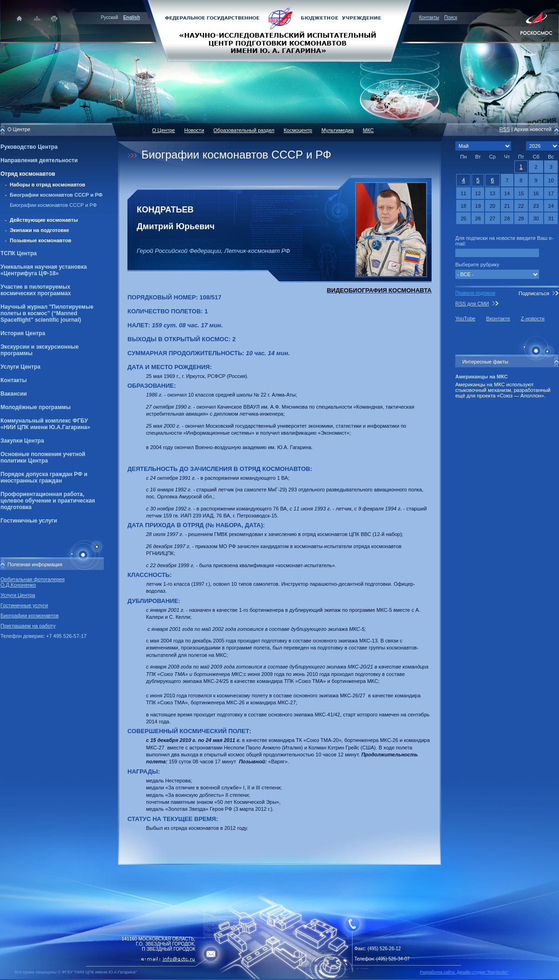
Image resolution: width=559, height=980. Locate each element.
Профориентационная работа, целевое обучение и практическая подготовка (48, 501)
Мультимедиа (337, 130)
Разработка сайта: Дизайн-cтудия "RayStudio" (464, 972)
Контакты (429, 17)
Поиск (451, 17)
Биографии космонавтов (30, 616)
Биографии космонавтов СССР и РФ (56, 195)
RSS (505, 129)
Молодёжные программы (36, 407)
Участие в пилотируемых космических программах (36, 290)
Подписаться (534, 293)
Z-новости (533, 318)
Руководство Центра (29, 147)
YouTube (465, 318)
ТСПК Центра (19, 253)
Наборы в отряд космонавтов (47, 185)
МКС (368, 130)
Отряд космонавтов (28, 174)
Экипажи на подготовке (40, 230)
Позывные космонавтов (40, 240)
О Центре (163, 130)
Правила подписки (475, 293)
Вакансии (14, 394)
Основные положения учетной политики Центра (43, 457)
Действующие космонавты (44, 220)
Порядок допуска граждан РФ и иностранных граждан (44, 477)
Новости (194, 130)
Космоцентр (298, 130)
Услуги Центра (20, 367)
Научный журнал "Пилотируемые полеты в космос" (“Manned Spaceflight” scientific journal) (47, 313)
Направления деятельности (39, 160)
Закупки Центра (22, 441)
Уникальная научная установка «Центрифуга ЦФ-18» (44, 270)
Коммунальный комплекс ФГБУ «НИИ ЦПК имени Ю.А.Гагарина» (45, 424)
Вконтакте (498, 318)
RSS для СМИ (472, 304)
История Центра (23, 333)
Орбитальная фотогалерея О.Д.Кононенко (33, 582)
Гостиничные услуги (29, 521)
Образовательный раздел (244, 130)
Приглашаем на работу (28, 626)
